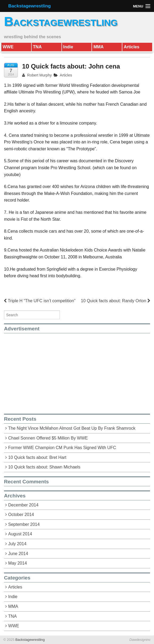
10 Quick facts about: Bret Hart (37, 457)
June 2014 (18, 554)
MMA (98, 47)
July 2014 (17, 544)
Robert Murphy (37, 75)
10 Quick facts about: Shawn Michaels (44, 467)
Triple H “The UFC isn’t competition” (40, 301)
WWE (8, 47)
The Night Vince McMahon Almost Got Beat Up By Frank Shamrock (72, 428)
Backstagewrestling (30, 6)
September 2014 (24, 524)
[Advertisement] (49, 370)
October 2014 (21, 515)
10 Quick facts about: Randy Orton (115, 301)
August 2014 (20, 534)
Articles (132, 47)
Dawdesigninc (140, 640)
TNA (37, 47)
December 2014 (23, 505)
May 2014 (18, 563)
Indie (68, 47)
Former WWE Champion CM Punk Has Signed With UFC (62, 448)
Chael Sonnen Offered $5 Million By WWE (48, 438)
